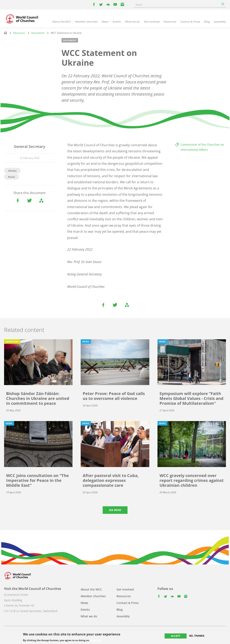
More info (96, 641)
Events (117, 22)
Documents (38, 33)
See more (115, 510)
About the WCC (62, 22)
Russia (12, 177)
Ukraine (12, 171)
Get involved (152, 22)
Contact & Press (190, 22)
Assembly (220, 22)
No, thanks (197, 636)
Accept (176, 636)
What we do (132, 22)
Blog (207, 22)
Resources (170, 22)
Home (6, 33)
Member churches (86, 22)
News (105, 22)
